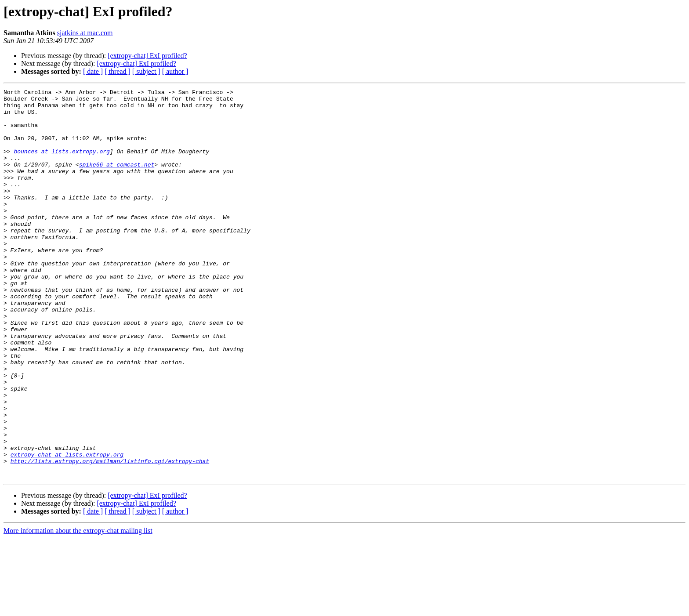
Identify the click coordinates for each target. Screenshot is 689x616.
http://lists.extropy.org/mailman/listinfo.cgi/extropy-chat (110, 536)
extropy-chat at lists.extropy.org (67, 528)
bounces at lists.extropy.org (62, 164)
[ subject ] (146, 71)
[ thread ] (118, 71)
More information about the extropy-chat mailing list (78, 608)
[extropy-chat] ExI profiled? (147, 56)
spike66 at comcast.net (117, 180)
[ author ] (175, 71)
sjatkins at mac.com (85, 33)
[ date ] (93, 71)
